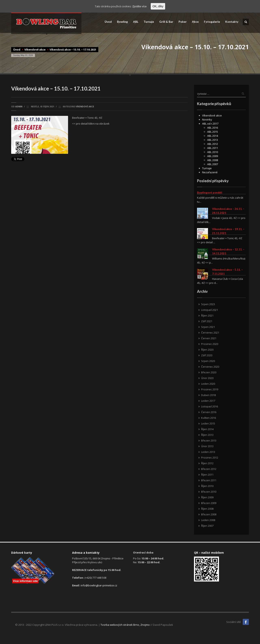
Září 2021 (207, 321)
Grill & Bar (166, 22)
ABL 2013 (213, 140)
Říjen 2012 (207, 463)
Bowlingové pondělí (210, 193)
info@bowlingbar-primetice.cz (99, 585)
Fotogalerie (211, 22)
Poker (183, 22)
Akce (194, 22)
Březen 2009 (209, 503)
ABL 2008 (213, 160)
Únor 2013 (207, 446)
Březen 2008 (209, 514)
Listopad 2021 (210, 310)
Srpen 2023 (208, 304)
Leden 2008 (208, 520)
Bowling (121, 22)
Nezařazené (210, 172)
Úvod (108, 22)
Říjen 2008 (207, 509)
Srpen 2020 (208, 361)
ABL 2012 (213, 144)
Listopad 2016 (210, 406)
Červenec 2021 (210, 333)
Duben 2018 (208, 395)
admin (19, 107)
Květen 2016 (209, 418)
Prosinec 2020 (210, 344)
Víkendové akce (35, 50)
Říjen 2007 (207, 526)
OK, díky (158, 6)
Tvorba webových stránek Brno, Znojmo (125, 625)
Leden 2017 (208, 401)
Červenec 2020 (210, 367)
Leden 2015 (208, 423)
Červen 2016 (209, 412)
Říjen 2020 (207, 350)
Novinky (207, 120)
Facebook (246, 622)
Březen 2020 (209, 372)
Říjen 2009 (207, 497)
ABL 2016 (213, 128)
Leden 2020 (208, 384)
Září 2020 (207, 355)
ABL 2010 (213, 152)
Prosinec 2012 (210, 458)
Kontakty (232, 22)
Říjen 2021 (207, 316)
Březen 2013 (209, 440)
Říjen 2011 (207, 475)
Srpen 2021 (208, 327)
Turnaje (149, 22)
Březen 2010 (209, 492)
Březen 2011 (209, 480)
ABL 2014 (213, 136)
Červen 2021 (209, 338)
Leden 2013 (208, 452)
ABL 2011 (213, 148)
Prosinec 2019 (210, 389)
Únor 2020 (207, 378)
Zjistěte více (139, 6)
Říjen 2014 (207, 429)
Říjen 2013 (207, 435)
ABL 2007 (213, 164)
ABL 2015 (213, 132)
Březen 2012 (209, 469)
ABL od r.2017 (210, 124)
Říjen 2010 (207, 486)
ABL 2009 (213, 156)
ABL (134, 22)
